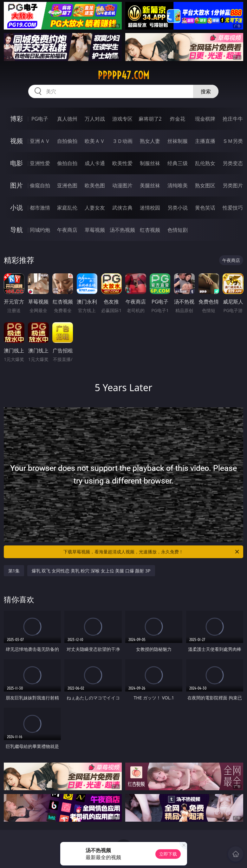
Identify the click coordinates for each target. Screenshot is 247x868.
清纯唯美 (178, 185)
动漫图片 (122, 185)
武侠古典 (122, 208)
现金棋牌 (205, 119)
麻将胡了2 (150, 119)
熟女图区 (205, 185)
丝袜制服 (178, 141)
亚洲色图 (67, 185)
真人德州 (67, 119)
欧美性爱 (122, 163)
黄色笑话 (205, 208)
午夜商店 (67, 230)
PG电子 (40, 119)
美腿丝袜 (150, 185)
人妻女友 (95, 208)
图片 (16, 185)
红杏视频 (150, 230)
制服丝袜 (150, 163)
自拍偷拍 (67, 141)
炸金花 (178, 119)
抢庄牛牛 (233, 119)
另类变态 (233, 163)
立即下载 (168, 854)
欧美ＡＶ (95, 141)
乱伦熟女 (205, 163)
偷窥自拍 (40, 185)
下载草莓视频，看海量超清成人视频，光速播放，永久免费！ (152, 552)
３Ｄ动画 (122, 141)
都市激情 (40, 208)
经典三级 (178, 163)
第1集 (14, 571)
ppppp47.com (123, 75)
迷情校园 (150, 208)
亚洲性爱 (40, 163)
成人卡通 (95, 163)
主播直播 (205, 141)
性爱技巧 (233, 208)
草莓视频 (95, 230)
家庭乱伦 (67, 208)
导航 (16, 230)
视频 (16, 141)
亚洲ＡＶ (40, 141)
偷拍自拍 (67, 163)
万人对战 (95, 119)
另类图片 (233, 185)
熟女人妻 (150, 141)
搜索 (206, 91)
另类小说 (178, 208)
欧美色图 (95, 185)
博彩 (16, 119)
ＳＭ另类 (233, 141)
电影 (16, 163)
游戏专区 (122, 119)
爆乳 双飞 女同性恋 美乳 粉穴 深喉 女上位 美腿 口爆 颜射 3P (91, 571)
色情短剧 (178, 230)
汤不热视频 (122, 230)
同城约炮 (40, 230)
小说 (16, 207)
